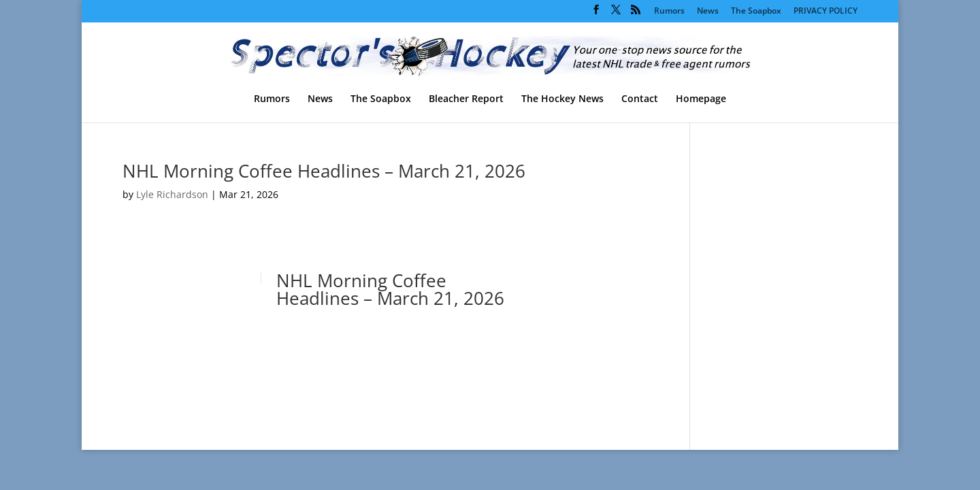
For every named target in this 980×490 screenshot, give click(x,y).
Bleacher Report (466, 99)
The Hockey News (562, 99)
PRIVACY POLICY (826, 12)
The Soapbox (756, 12)
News (708, 12)
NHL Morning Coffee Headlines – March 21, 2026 (324, 171)
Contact (640, 99)
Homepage (701, 99)
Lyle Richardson (172, 194)
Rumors (669, 12)
